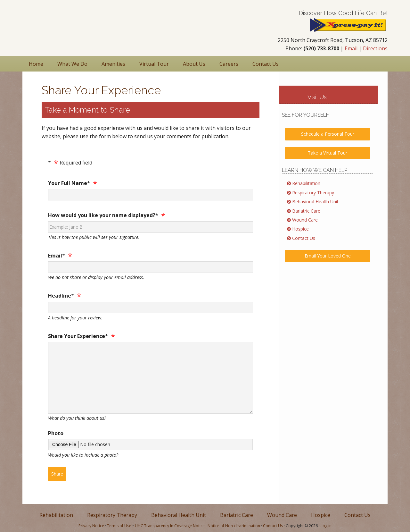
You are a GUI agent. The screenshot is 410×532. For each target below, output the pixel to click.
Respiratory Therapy (313, 193)
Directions (375, 48)
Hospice (300, 229)
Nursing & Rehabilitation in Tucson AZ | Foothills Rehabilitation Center (64, 23)
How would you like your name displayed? (102, 215)
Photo (56, 433)
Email (351, 48)
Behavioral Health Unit (315, 202)
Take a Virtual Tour (328, 153)
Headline (60, 296)
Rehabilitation (306, 183)
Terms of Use (119, 526)
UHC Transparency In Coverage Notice (170, 526)
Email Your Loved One (328, 256)
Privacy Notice (91, 526)
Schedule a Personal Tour (328, 134)
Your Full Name (68, 183)
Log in (326, 526)
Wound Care (305, 220)
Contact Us (304, 238)
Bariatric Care (306, 211)
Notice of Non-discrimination (234, 526)
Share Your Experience (77, 336)
